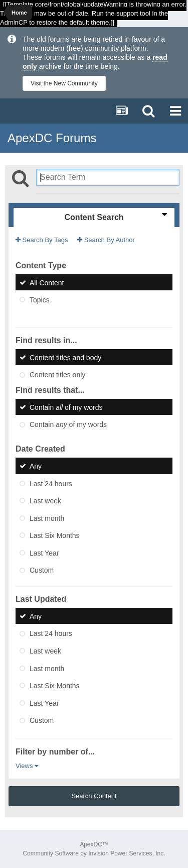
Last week (45, 501)
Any (36, 466)
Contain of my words (66, 407)
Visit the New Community (64, 83)
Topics (40, 300)
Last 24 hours (51, 483)
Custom (42, 570)
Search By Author (106, 240)
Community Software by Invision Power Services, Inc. (94, 853)
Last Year (44, 553)
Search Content (94, 796)
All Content (47, 282)
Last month (47, 518)
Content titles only (57, 375)
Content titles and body (65, 357)
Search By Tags (42, 240)
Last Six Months (55, 535)
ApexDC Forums (52, 138)
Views (27, 766)
